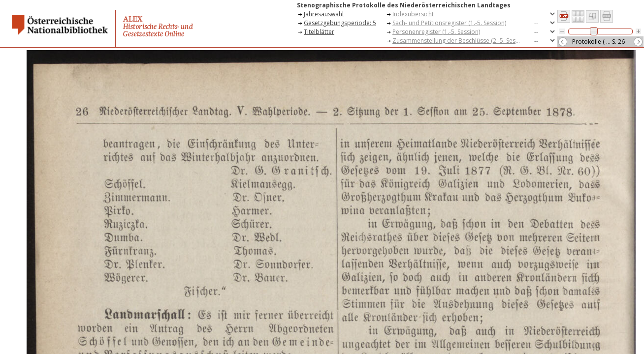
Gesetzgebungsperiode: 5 (340, 23)
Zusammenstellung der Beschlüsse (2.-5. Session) (459, 41)
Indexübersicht (413, 14)
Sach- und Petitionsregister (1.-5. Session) (449, 23)
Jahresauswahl (324, 14)
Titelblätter (319, 32)
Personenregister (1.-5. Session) (436, 32)
